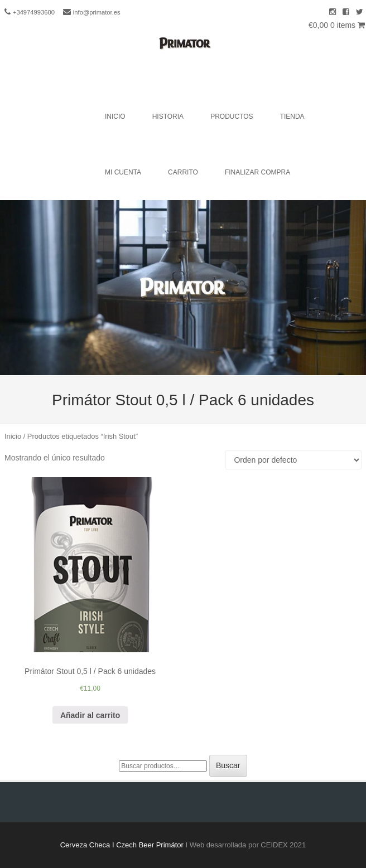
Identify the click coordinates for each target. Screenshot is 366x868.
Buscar (228, 765)
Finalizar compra (257, 172)
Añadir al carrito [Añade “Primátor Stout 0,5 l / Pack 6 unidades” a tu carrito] (90, 715)
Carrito (183, 172)
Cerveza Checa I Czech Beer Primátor (122, 845)
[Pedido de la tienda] (293, 460)
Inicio (115, 117)
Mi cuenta (123, 172)
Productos (232, 117)
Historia (168, 117)
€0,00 (337, 25)
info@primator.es (97, 12)
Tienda (292, 117)
